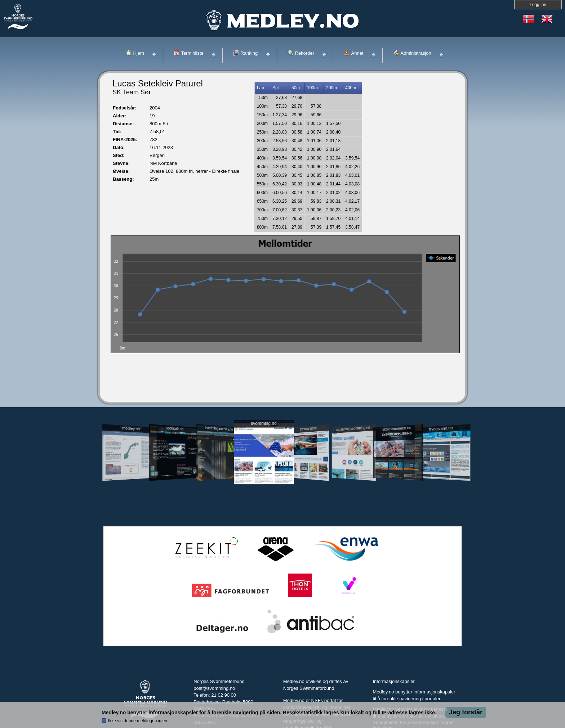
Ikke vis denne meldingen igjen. (138, 721)
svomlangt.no (308, 429)
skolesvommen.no (397, 428)
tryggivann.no (441, 429)
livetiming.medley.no (219, 429)
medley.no (131, 428)
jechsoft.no (175, 428)
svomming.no (264, 424)
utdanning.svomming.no (353, 428)
